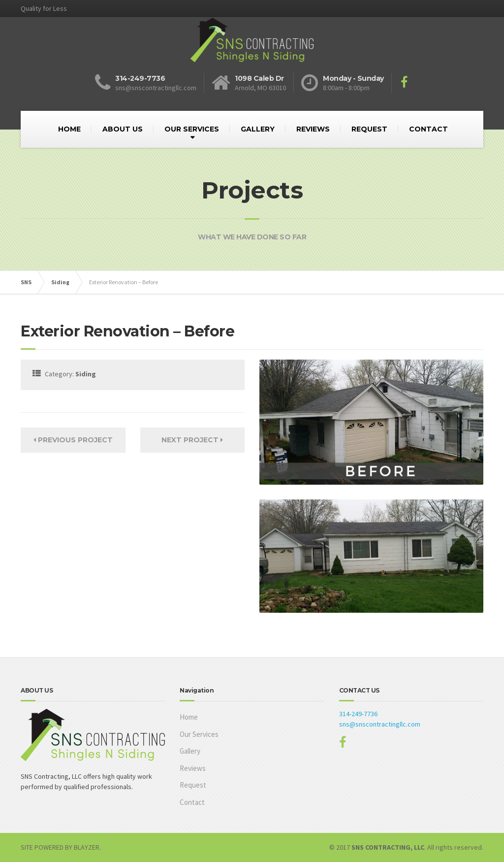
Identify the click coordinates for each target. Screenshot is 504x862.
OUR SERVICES (192, 129)
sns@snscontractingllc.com (380, 724)
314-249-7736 (358, 714)
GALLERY (258, 129)
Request (193, 785)
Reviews (193, 768)
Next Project (192, 440)
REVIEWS (313, 129)
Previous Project (73, 440)
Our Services (199, 734)
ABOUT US (123, 129)
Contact (192, 802)
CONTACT (428, 129)
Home (189, 717)
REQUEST (369, 129)
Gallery (190, 751)
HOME (69, 129)
